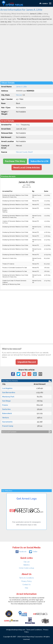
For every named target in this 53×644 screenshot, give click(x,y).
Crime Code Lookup (26, 568)
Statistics (26, 565)
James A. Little (21, 87)
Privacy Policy (27, 581)
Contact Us (26, 585)
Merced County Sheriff (24, 152)
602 (18, 125)
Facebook (21, 552)
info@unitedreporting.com (16, 630)
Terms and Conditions (34, 630)
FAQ (26, 588)
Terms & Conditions (27, 578)
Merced (19, 95)
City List (26, 562)
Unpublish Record (27, 362)
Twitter (33, 552)
